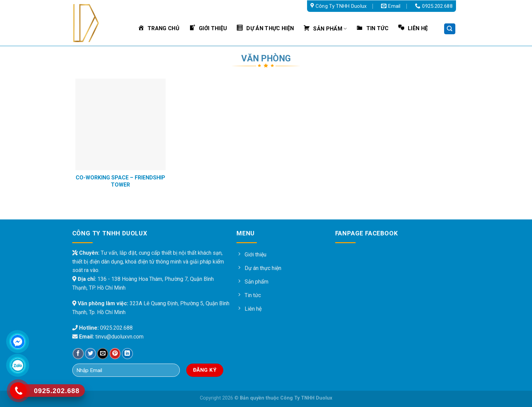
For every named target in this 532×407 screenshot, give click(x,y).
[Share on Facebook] (78, 354)
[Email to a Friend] (103, 354)
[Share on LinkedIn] (127, 354)
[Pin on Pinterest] (115, 354)
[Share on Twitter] (90, 354)
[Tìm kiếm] (450, 29)
